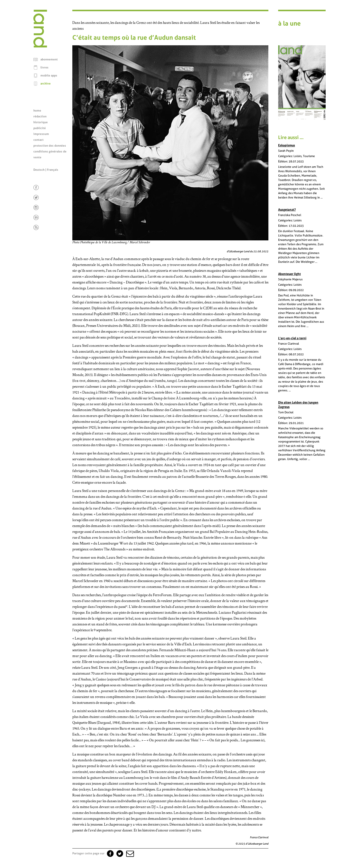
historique (41, 122)
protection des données (50, 146)
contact (38, 140)
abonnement (49, 59)
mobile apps (49, 75)
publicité (40, 128)
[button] (130, 853)
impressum (41, 134)
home (37, 111)
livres (44, 67)
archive (46, 84)
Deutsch (39, 170)
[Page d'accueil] (40, 46)
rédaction (40, 116)
